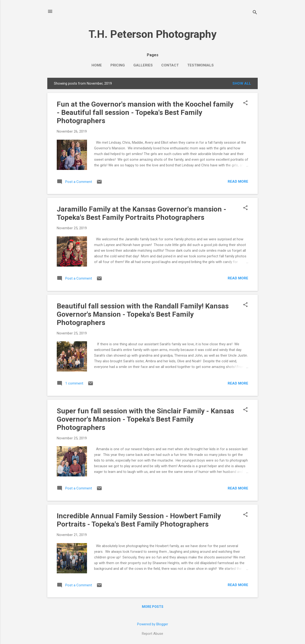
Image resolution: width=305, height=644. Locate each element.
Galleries (143, 65)
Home (97, 65)
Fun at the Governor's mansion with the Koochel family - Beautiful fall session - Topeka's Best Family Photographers (145, 112)
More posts (153, 607)
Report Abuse (152, 634)
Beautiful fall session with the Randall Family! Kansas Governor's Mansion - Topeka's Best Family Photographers (143, 314)
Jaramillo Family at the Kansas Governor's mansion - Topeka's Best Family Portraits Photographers (142, 213)
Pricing (118, 65)
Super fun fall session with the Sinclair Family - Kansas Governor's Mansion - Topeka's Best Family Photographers (145, 419)
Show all (242, 83)
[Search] (255, 13)
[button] (245, 103)
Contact (170, 65)
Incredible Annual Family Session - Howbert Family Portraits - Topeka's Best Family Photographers (139, 520)
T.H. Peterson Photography (153, 34)
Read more (238, 182)
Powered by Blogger (153, 624)
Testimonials (200, 65)
